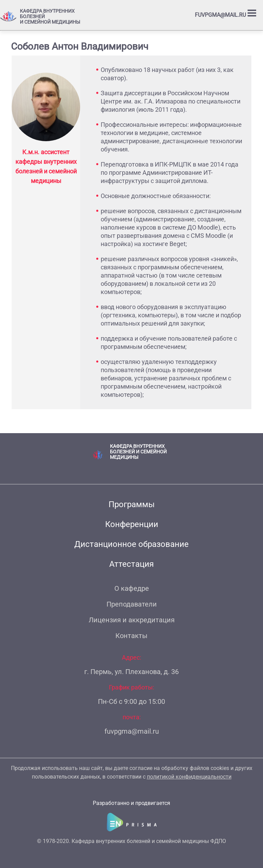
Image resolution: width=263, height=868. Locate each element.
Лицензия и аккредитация (132, 620)
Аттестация (131, 564)
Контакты (131, 636)
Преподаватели (132, 604)
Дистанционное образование (131, 544)
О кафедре (132, 588)
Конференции (132, 524)
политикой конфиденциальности (189, 777)
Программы (132, 504)
